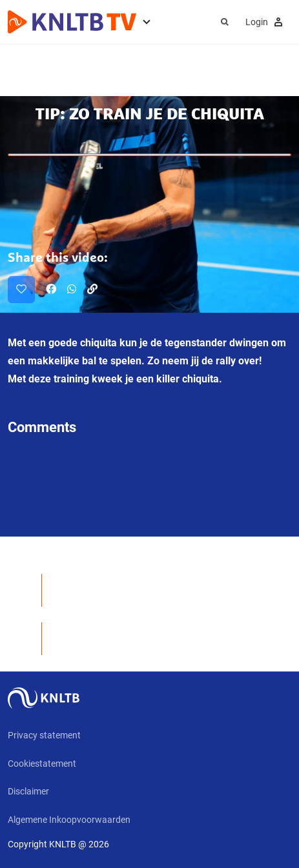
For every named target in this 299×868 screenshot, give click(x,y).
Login (266, 22)
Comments (42, 427)
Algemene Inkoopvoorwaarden (69, 820)
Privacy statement (44, 735)
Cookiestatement (42, 764)
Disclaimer (28, 791)
